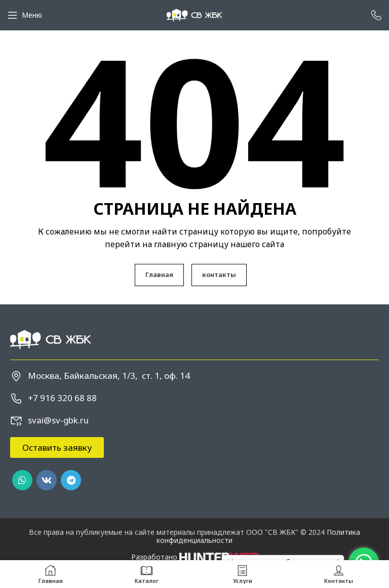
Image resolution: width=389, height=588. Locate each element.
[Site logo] (194, 14)
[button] (57, 447)
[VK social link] (47, 480)
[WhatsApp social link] (22, 480)
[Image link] (51, 339)
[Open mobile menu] (25, 15)
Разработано (195, 557)
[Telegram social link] (71, 480)
